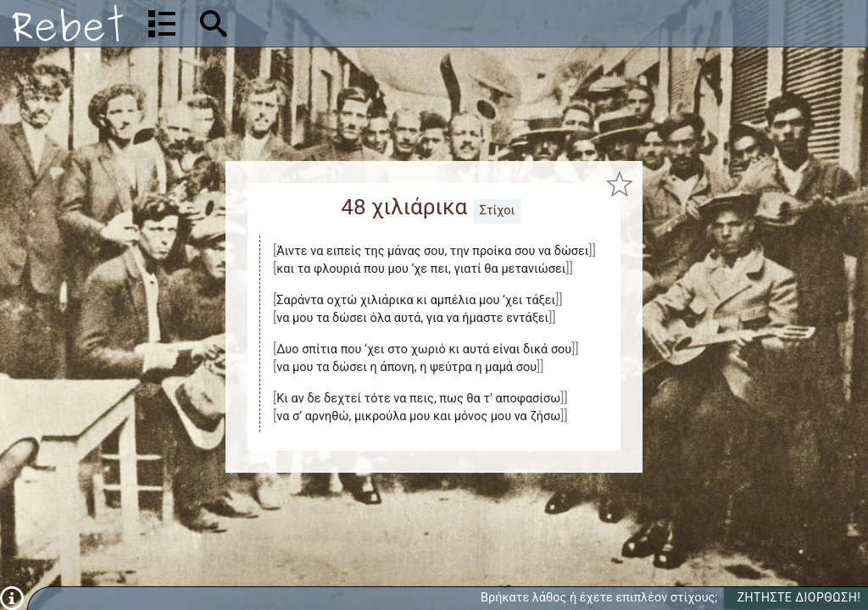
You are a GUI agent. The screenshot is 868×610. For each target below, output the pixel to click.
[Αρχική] (68, 23)
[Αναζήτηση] (323, 23)
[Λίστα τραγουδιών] (162, 24)
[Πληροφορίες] (12, 598)
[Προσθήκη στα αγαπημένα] (619, 184)
